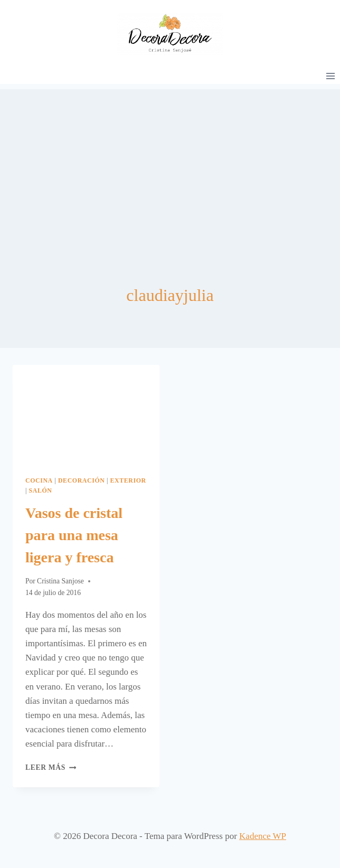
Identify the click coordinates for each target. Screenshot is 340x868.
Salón (41, 490)
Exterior (128, 480)
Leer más (51, 767)
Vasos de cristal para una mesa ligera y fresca (74, 535)
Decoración (82, 480)
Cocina (39, 480)
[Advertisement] (170, 163)
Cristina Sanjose (60, 581)
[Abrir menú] (330, 76)
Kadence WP (263, 836)
